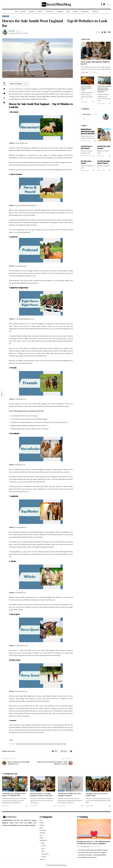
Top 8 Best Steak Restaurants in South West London (93, 850)
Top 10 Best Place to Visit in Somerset (104, 147)
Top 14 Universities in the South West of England (92, 852)
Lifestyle (6, 16)
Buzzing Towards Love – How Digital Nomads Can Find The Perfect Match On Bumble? (94, 842)
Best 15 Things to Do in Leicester (87, 857)
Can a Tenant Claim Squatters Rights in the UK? (95, 63)
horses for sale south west (41, 744)
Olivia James (12, 31)
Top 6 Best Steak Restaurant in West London (86, 88)
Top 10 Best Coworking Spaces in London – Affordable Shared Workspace (104, 89)
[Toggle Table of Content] (25, 84)
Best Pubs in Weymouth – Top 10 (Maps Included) (92, 855)
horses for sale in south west (25, 744)
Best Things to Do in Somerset (86, 162)
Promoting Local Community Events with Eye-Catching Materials (14, 794)
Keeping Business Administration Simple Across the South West (88, 131)
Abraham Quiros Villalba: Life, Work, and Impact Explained (69, 794)
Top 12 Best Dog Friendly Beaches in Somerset (103, 162)
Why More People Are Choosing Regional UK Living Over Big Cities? (41, 794)
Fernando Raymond (86, 847)
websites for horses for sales (58, 744)
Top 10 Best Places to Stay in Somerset (86, 147)
